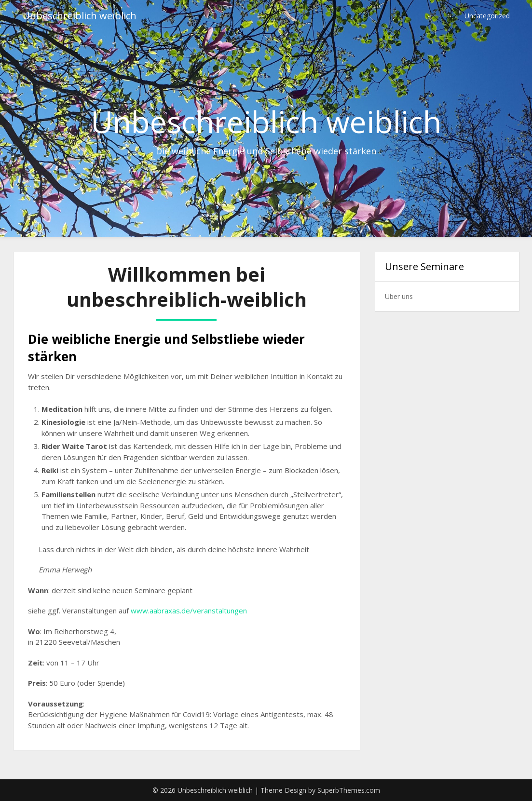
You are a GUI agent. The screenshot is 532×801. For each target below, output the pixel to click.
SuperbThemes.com (349, 790)
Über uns (399, 296)
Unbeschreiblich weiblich (80, 16)
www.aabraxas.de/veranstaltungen (189, 611)
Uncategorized (487, 16)
